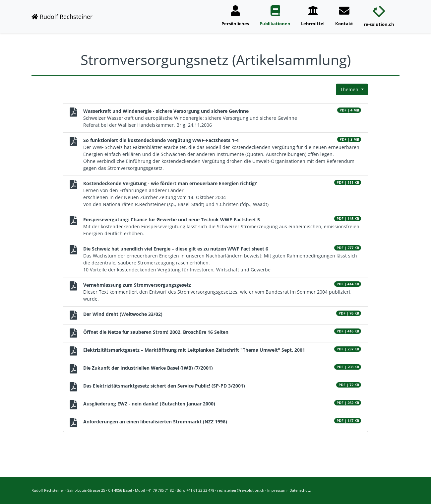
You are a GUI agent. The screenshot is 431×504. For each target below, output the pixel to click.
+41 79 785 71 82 (160, 490)
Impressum (277, 490)
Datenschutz (300, 490)
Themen (350, 89)
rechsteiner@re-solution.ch (241, 490)
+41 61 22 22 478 (200, 490)
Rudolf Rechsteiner (62, 17)
